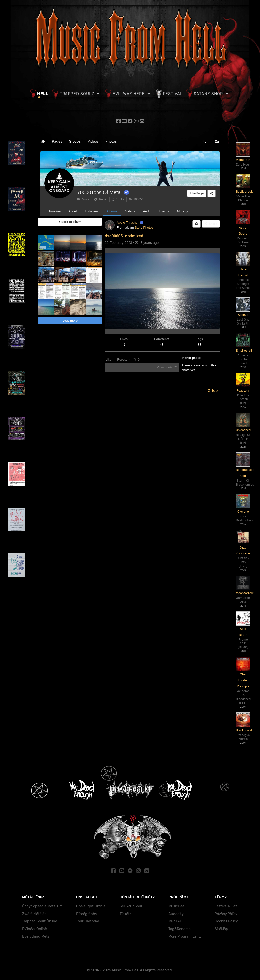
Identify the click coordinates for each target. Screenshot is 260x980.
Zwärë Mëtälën (34, 912)
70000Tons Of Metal (99, 192)
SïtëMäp (221, 928)
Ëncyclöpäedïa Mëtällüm (42, 905)
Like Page (197, 193)
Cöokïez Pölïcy (226, 920)
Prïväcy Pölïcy (226, 912)
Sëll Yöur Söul (131, 905)
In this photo (191, 357)
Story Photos (144, 227)
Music (83, 199)
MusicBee (176, 905)
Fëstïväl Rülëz (226, 905)
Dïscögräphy (87, 912)
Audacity (176, 912)
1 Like (118, 199)
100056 (136, 199)
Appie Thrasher (128, 222)
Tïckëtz (125, 912)
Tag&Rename (179, 928)
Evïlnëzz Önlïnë (34, 928)
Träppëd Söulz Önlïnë (40, 920)
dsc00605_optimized (124, 235)
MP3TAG (175, 920)
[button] (204, 141)
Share (211, 223)
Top (213, 390)
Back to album (70, 221)
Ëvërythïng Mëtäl (36, 935)
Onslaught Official (91, 905)
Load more (70, 320)
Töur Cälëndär (88, 920)
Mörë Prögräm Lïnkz (185, 935)
